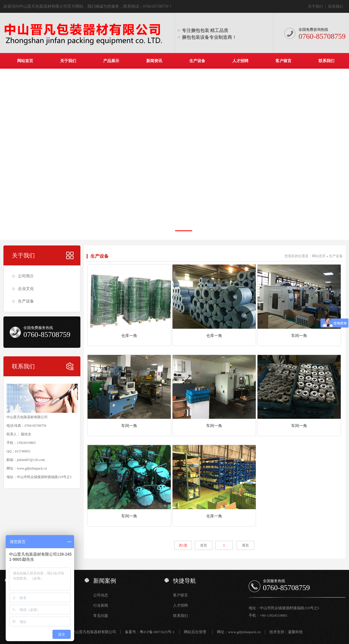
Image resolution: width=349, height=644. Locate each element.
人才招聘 (240, 61)
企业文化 (26, 289)
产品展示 (111, 61)
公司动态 (101, 595)
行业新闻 (101, 605)
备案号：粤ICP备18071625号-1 (150, 632)
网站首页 (25, 61)
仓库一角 (129, 336)
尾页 (245, 545)
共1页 (183, 545)
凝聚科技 (295, 632)
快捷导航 (184, 581)
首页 (204, 545)
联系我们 (336, 6)
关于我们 (315, 6)
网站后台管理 (195, 632)
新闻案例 (105, 581)
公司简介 (26, 276)
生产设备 (197, 61)
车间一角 (299, 336)
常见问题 (101, 616)
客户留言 (283, 61)
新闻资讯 (154, 61)
